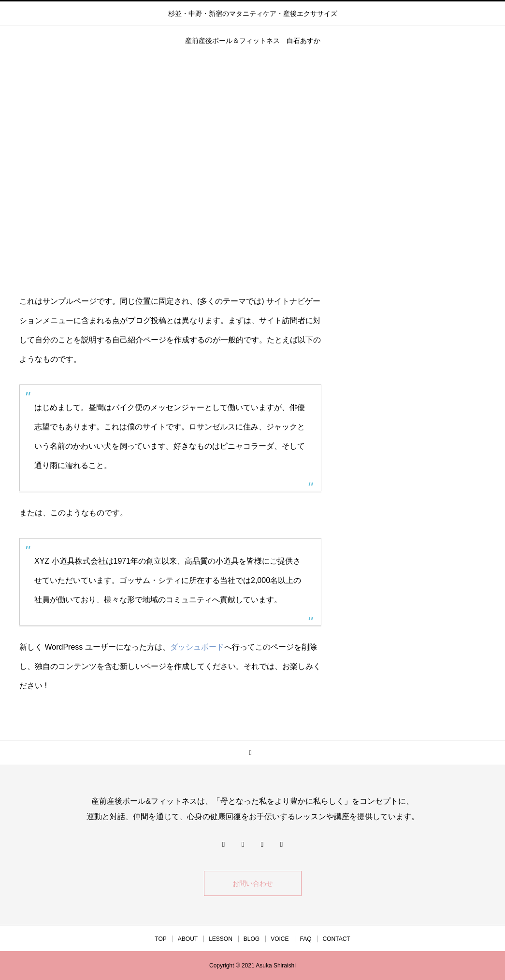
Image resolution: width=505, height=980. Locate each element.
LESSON (221, 939)
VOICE (280, 939)
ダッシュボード (197, 647)
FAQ (306, 939)
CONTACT (337, 939)
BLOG (252, 939)
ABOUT (188, 939)
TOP (160, 939)
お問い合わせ (253, 883)
